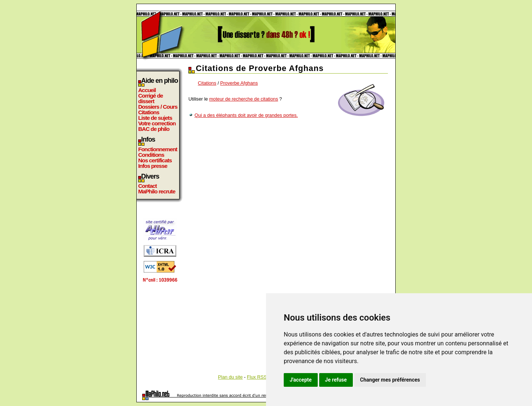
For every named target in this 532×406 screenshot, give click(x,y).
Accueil (147, 90)
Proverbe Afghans (239, 83)
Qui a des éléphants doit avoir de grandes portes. (246, 115)
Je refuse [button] (336, 380)
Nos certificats (155, 160)
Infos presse (153, 166)
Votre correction (157, 123)
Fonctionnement (158, 149)
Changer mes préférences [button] (390, 380)
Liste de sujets (155, 118)
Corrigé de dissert (151, 98)
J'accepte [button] (301, 380)
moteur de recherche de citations (243, 99)
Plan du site (230, 377)
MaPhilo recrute (157, 191)
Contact (147, 186)
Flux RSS (257, 377)
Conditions (151, 155)
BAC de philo (154, 129)
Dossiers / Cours (158, 107)
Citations (149, 112)
